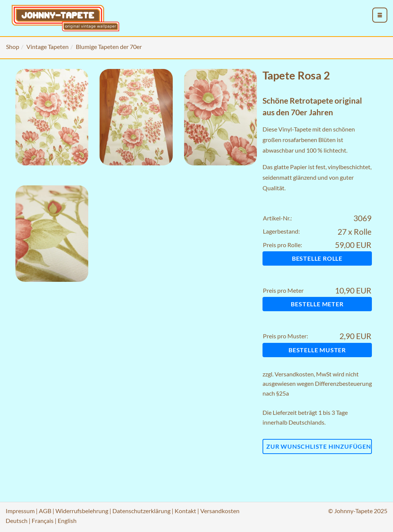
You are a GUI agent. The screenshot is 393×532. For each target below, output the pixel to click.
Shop (13, 47)
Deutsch (17, 521)
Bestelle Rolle (317, 258)
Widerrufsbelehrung (82, 511)
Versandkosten (294, 374)
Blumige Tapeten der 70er (109, 47)
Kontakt (185, 511)
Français (43, 521)
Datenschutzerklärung (141, 511)
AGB (45, 511)
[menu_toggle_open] (380, 15)
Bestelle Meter (317, 304)
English (67, 521)
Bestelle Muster (317, 350)
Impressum (20, 511)
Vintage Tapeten (48, 47)
